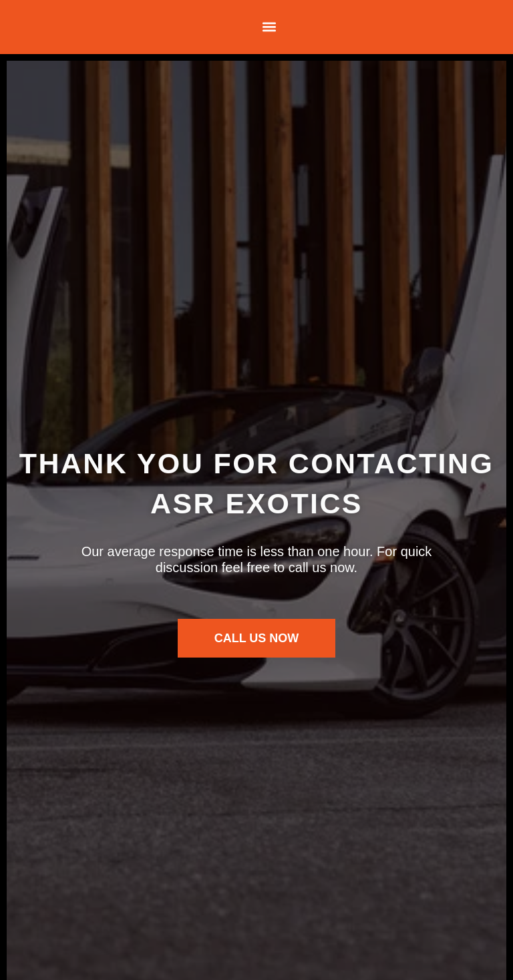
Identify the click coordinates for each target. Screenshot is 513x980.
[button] (269, 27)
